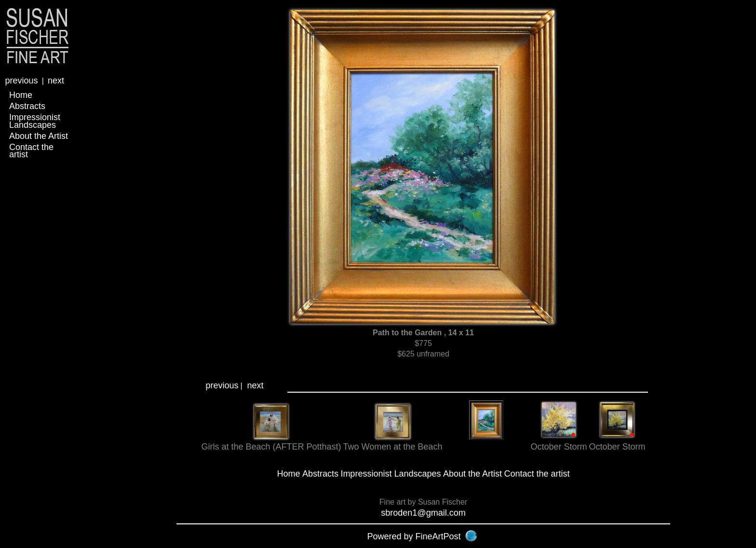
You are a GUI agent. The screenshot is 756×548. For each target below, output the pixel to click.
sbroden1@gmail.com (423, 513)
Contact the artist (31, 151)
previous (21, 81)
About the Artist (39, 136)
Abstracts (27, 106)
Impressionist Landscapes (35, 121)
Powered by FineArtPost (414, 536)
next (56, 81)
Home (21, 95)
